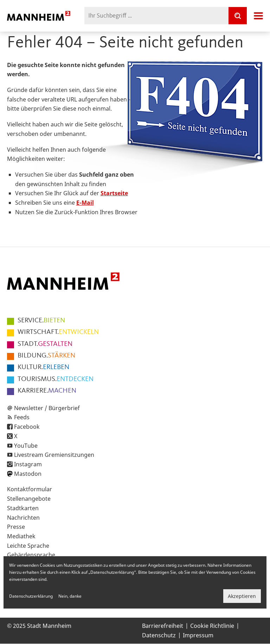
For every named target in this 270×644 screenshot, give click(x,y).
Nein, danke (70, 596)
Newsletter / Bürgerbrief (47, 408)
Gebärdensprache (31, 555)
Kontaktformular (30, 489)
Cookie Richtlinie (212, 626)
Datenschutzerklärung (31, 596)
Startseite (114, 193)
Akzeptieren (242, 596)
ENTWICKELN (58, 332)
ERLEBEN (43, 367)
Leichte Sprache (28, 546)
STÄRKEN (46, 356)
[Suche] (238, 16)
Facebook (27, 427)
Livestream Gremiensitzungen (54, 455)
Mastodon (28, 474)
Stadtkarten (23, 508)
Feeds (22, 417)
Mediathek (21, 536)
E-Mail (85, 203)
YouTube (26, 446)
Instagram (28, 464)
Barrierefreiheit (163, 626)
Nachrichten (23, 518)
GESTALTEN (45, 344)
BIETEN (41, 321)
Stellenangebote (29, 499)
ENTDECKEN (56, 379)
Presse (16, 527)
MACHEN (47, 391)
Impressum (198, 635)
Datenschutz (159, 635)
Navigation (258, 16)
